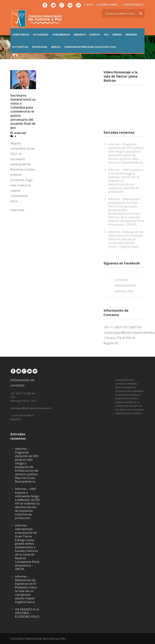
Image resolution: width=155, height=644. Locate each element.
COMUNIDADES (61, 35)
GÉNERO (117, 35)
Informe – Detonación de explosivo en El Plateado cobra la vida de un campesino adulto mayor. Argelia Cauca (126, 239)
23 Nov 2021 (20, 133)
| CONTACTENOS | (133, 5)
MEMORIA (131, 35)
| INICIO (89, 5)
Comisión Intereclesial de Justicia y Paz (125, 285)
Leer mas (17, 210)
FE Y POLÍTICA (20, 47)
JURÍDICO (95, 35)
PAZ (106, 35)
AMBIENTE (80, 35)
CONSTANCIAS (21, 35)
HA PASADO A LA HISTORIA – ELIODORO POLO (27, 613)
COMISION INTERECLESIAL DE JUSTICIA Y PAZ (90, 47)
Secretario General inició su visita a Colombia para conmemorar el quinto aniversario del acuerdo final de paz (23, 112)
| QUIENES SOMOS (107, 5)
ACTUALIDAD (41, 35)
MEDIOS (56, 47)
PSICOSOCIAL (40, 47)
